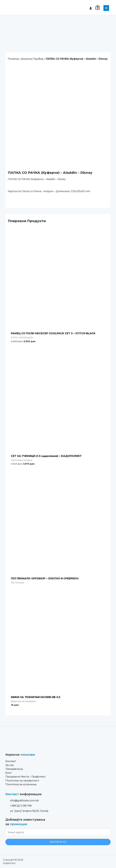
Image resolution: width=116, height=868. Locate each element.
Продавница (14, 769)
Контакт (11, 761)
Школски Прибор (32, 59)
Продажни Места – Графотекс (26, 777)
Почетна (13, 59)
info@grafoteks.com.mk (22, 801)
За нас (10, 765)
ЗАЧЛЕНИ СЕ (58, 842)
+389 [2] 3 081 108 (19, 806)
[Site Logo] (18, 8)
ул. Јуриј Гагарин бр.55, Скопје (27, 811)
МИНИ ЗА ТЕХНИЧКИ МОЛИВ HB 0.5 (36, 697)
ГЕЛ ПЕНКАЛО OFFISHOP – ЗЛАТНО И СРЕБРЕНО (45, 578)
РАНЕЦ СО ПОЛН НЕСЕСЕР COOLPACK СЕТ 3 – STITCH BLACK (53, 333)
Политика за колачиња (21, 784)
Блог (9, 773)
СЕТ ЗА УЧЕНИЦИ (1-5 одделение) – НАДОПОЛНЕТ (46, 456)
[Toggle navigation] (106, 8)
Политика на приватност (22, 781)
